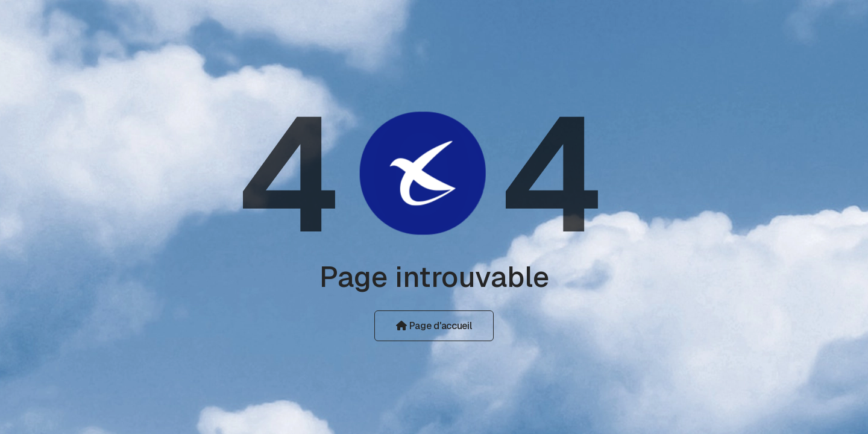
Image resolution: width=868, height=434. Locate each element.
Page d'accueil (434, 326)
